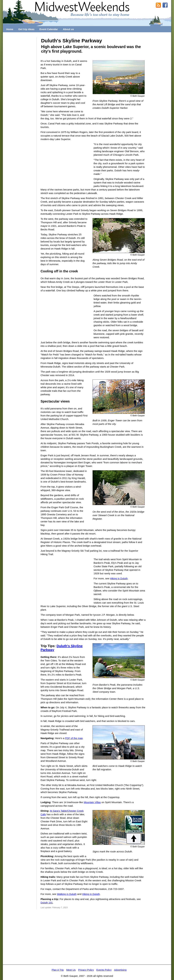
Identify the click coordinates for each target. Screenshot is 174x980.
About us (68, 29)
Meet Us (71, 970)
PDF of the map (74, 738)
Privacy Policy (86, 970)
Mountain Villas (92, 802)
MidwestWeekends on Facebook (165, 5)
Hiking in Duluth (119, 578)
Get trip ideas (26, 29)
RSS (158, 5)
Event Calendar (49, 29)
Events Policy (104, 970)
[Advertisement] (20, 88)
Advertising (120, 970)
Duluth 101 (47, 903)
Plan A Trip (58, 970)
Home (10, 29)
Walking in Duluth (67, 894)
